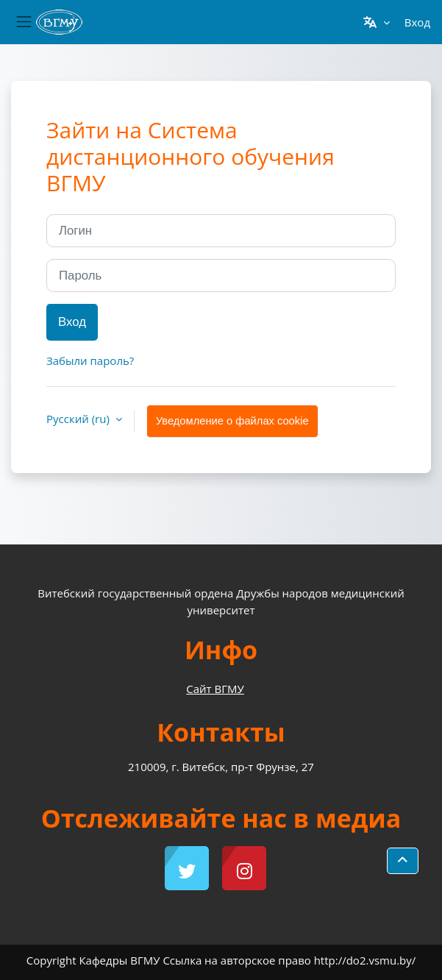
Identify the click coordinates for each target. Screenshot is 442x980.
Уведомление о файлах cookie (232, 421)
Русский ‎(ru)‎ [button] (79, 419)
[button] (376, 22)
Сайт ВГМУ (215, 689)
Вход (417, 22)
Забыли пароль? (90, 361)
